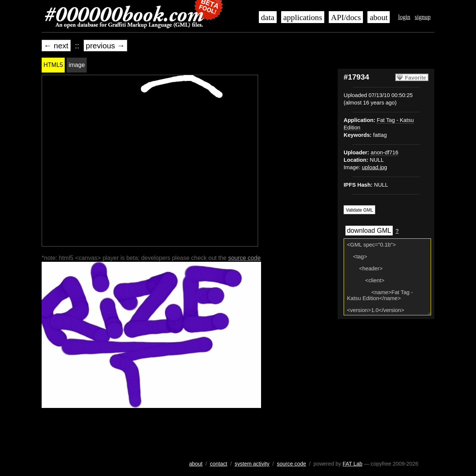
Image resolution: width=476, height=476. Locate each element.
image (77, 65)
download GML (369, 231)
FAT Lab (352, 464)
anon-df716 (385, 152)
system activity (252, 464)
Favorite (416, 78)
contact (219, 464)
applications (303, 17)
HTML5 (53, 65)
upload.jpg (374, 167)
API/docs (346, 17)
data (268, 17)
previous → (105, 46)
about (379, 17)
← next (56, 46)
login (404, 17)
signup (423, 17)
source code (245, 258)
